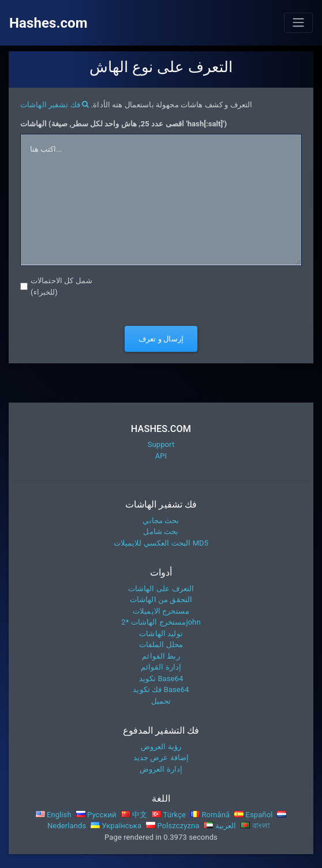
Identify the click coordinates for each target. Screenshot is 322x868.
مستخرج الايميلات (161, 611)
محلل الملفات (161, 645)
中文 (134, 815)
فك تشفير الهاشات (55, 105)
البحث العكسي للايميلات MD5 (161, 543)
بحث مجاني (161, 521)
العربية (220, 826)
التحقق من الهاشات (161, 600)
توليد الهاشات (161, 634)
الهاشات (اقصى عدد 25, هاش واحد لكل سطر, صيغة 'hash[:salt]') (123, 124)
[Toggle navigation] (298, 22)
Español (253, 815)
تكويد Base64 (161, 679)
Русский (96, 815)
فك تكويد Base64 (161, 689)
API (161, 456)
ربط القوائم (161, 656)
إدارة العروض (161, 769)
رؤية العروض (161, 747)
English (54, 815)
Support (161, 444)
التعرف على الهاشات (161, 589)
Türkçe (169, 815)
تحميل (161, 701)
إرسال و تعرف (161, 339)
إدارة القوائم (161, 667)
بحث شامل (161, 531)
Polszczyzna (173, 826)
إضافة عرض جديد (161, 758)
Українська (116, 826)
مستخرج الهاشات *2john (161, 622)
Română (210, 815)
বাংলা (255, 826)
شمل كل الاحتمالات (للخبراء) (61, 286)
